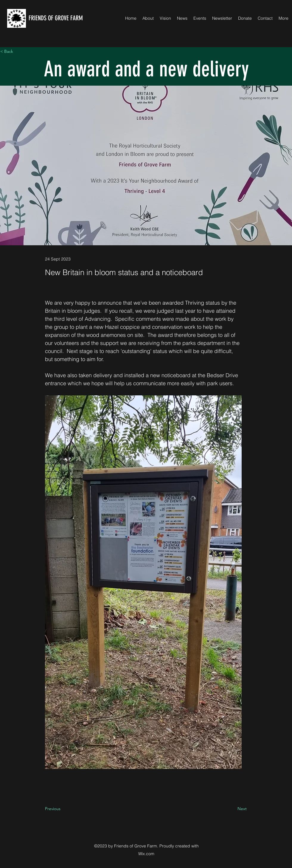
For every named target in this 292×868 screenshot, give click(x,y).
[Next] (232, 809)
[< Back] (20, 51)
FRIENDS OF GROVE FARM (56, 18)
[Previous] (65, 809)
